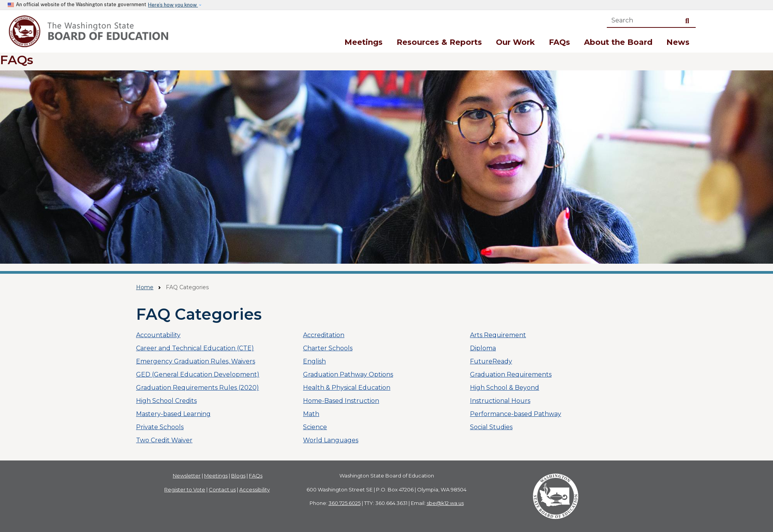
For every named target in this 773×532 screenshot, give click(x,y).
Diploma (483, 348)
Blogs (238, 476)
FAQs (559, 42)
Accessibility (255, 489)
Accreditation (324, 335)
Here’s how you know (173, 5)
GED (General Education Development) (198, 374)
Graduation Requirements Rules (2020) (198, 388)
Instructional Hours (500, 401)
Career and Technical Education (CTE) (195, 348)
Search (689, 20)
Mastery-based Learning (173, 414)
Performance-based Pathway (516, 414)
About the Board (618, 42)
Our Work (515, 42)
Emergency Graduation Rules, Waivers (196, 361)
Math (311, 414)
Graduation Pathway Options (348, 374)
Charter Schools (328, 348)
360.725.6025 (345, 503)
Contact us (222, 489)
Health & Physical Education (347, 388)
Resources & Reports (439, 42)
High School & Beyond (505, 388)
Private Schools (160, 427)
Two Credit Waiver (164, 440)
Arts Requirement (498, 335)
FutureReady (491, 361)
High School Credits (166, 401)
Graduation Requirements (511, 374)
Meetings (364, 42)
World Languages (331, 440)
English (314, 361)
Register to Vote (185, 489)
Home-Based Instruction (341, 401)
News (678, 42)
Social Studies (491, 427)
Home (145, 287)
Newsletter (187, 476)
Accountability (158, 335)
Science (315, 427)
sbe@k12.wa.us (445, 503)
